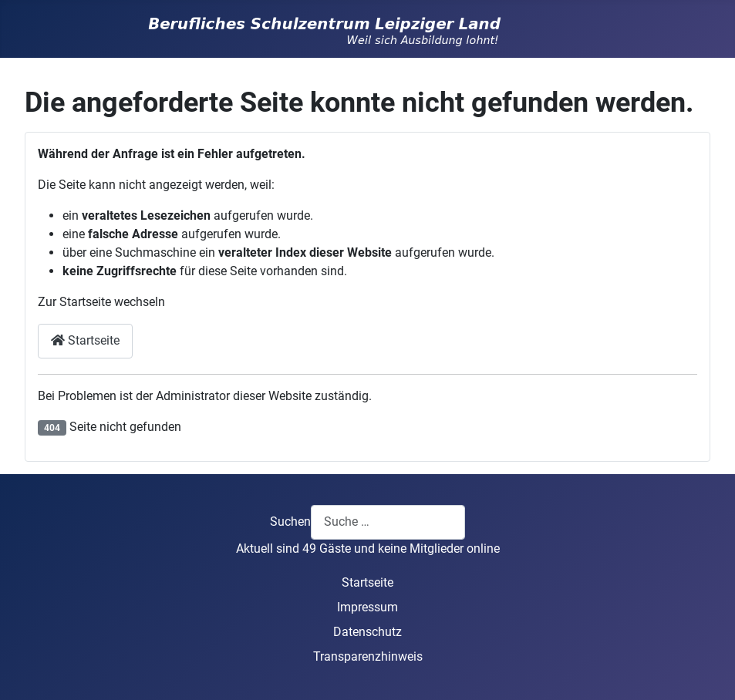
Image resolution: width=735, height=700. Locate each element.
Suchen (290, 522)
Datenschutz (367, 632)
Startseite (85, 340)
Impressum (367, 607)
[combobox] (388, 522)
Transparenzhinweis (368, 656)
